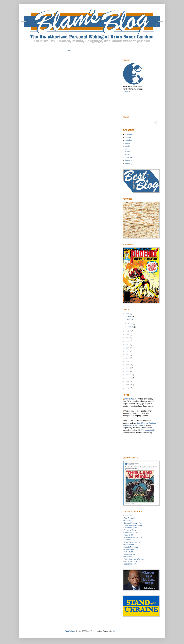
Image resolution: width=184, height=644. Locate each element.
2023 (128, 338)
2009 (128, 385)
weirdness (129, 161)
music (127, 155)
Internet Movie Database (136, 425)
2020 (128, 348)
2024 (128, 334)
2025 (128, 331)
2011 (128, 378)
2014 (128, 368)
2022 (128, 341)
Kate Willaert (129, 545)
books (127, 143)
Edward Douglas (130, 528)
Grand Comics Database (146, 423)
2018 (128, 355)
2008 (128, 388)
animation (129, 134)
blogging (128, 140)
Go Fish (130, 319)
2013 (128, 371)
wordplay (129, 164)
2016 (128, 361)
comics (128, 146)
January (131, 327)
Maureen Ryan (130, 554)
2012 (128, 375)
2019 (128, 351)
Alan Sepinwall (130, 518)
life (126, 149)
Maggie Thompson (131, 547)
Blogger (116, 631)
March (130, 324)
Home (70, 51)
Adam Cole (128, 516)
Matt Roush (128, 552)
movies (128, 152)
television (129, 158)
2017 (128, 358)
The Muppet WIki (148, 430)
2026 (128, 314)
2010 (128, 381)
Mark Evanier (129, 549)
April (130, 316)
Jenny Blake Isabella (132, 542)
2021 (128, 345)
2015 (128, 365)
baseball (128, 137)
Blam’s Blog (129, 399)
